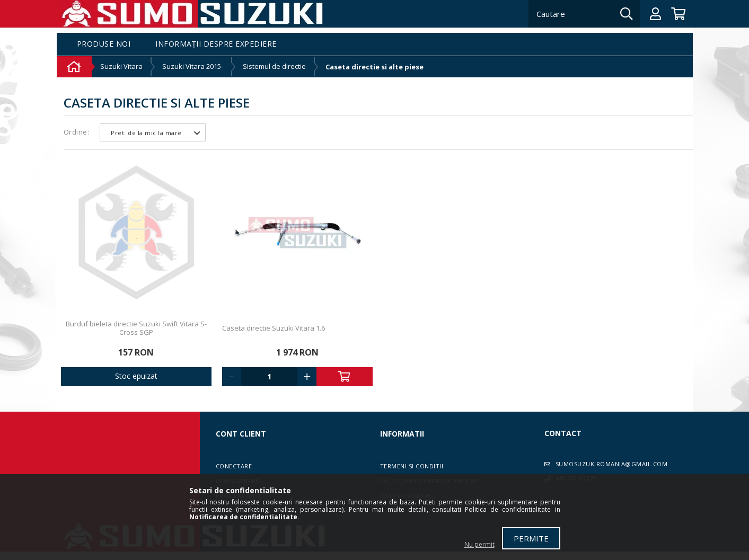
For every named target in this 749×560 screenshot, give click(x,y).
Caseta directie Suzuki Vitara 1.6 (274, 328)
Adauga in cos (345, 377)
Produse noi (104, 44)
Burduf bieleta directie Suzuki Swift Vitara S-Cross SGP (136, 328)
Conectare (234, 466)
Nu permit (479, 544)
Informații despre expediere (216, 44)
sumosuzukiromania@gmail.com (612, 464)
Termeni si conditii (412, 466)
